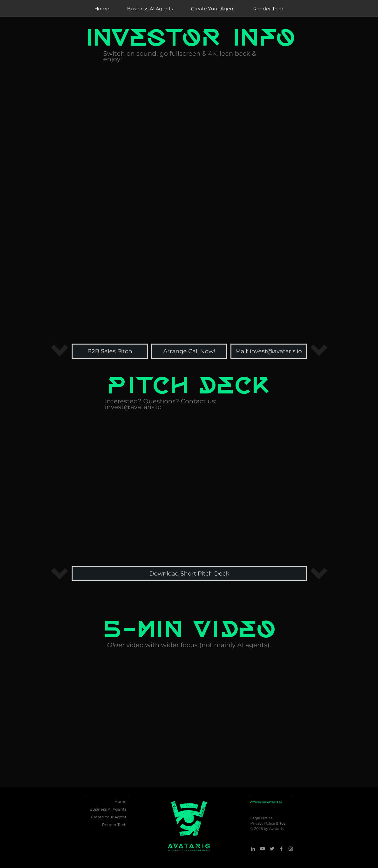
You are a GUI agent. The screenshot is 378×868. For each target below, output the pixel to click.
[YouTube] (263, 849)
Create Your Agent (109, 817)
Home (121, 802)
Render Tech (114, 825)
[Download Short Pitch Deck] (189, 574)
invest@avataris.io (133, 407)
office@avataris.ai (266, 802)
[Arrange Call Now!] (189, 351)
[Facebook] (281, 849)
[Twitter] (272, 849)
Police (270, 823)
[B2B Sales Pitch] (110, 351)
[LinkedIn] (253, 849)
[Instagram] (291, 849)
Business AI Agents (108, 809)
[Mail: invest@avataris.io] (269, 351)
